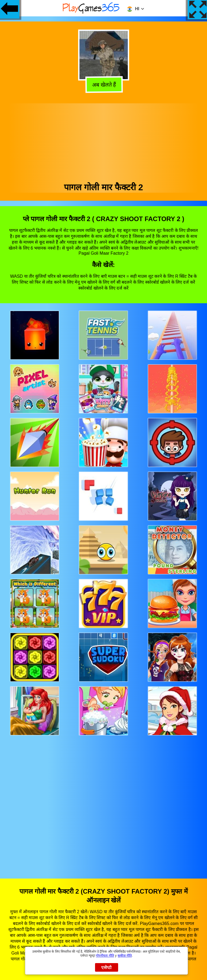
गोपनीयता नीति (105, 956)
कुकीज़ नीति (125, 956)
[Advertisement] (104, 141)
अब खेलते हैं (104, 84)
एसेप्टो (106, 968)
